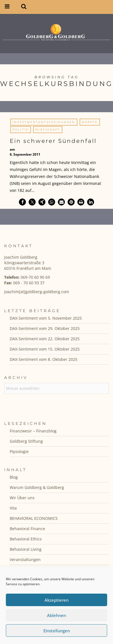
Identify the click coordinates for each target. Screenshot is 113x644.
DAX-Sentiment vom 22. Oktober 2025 (45, 339)
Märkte (90, 122)
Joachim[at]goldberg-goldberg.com (37, 292)
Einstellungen (57, 631)
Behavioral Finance (27, 529)
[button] (22, 202)
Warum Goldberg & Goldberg (37, 487)
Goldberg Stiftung (26, 441)
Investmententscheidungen (44, 122)
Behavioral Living (26, 549)
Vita (13, 508)
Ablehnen (56, 615)
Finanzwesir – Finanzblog (33, 431)
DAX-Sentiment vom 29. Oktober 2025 (45, 328)
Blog (14, 477)
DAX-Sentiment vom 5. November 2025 (46, 318)
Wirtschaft (48, 129)
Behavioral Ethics (26, 539)
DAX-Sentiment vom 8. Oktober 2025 (44, 359)
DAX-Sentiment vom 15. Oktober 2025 (45, 349)
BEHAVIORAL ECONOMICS (34, 518)
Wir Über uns (22, 498)
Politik (21, 129)
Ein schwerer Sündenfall (53, 141)
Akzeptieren (56, 600)
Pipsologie (19, 451)
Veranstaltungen (25, 559)
